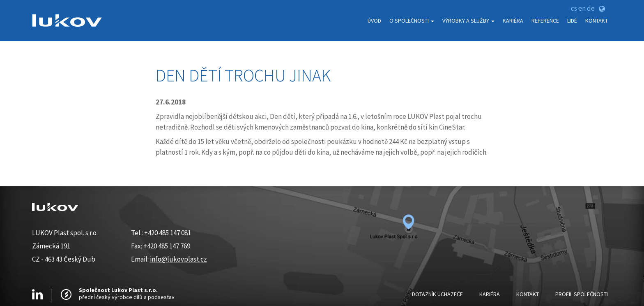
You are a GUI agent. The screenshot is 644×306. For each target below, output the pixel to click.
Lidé (572, 21)
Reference (545, 21)
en (582, 8)
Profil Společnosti (582, 294)
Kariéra (513, 21)
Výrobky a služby (468, 21)
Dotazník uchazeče (437, 294)
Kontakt (597, 21)
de (591, 8)
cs (574, 8)
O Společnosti (412, 21)
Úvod (374, 21)
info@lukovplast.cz (178, 259)
